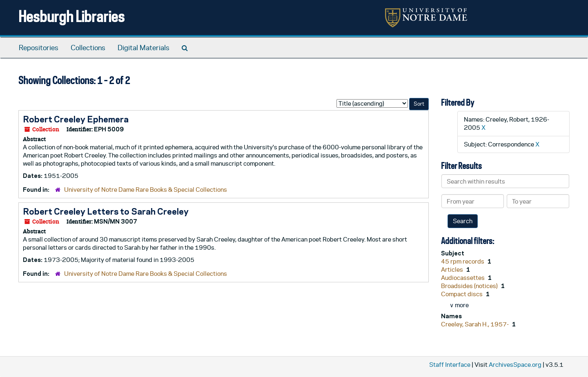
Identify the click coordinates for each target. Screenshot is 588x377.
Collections (88, 48)
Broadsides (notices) (470, 286)
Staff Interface (450, 365)
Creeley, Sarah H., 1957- (476, 324)
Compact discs (462, 294)
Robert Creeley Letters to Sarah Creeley (106, 211)
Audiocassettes (463, 278)
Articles (453, 269)
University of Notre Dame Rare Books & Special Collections (146, 190)
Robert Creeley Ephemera (76, 119)
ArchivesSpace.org (515, 365)
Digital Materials (144, 48)
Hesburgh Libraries (71, 16)
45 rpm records (463, 261)
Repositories (39, 48)
